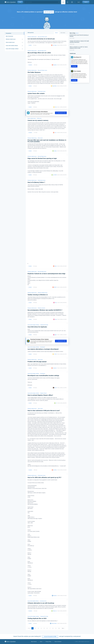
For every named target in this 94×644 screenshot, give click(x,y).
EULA (41, 642)
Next (63, 628)
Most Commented (9, 36)
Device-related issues (10, 42)
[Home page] (63, 2)
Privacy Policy (48, 642)
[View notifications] (68, 2)
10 (59, 628)
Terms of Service (58, 642)
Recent (56, 33)
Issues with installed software (12, 46)
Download (74, 66)
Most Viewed (63, 33)
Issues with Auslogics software (12, 49)
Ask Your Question (49, 12)
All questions (9, 33)
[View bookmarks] (72, 2)
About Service (34, 642)
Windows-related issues (11, 39)
